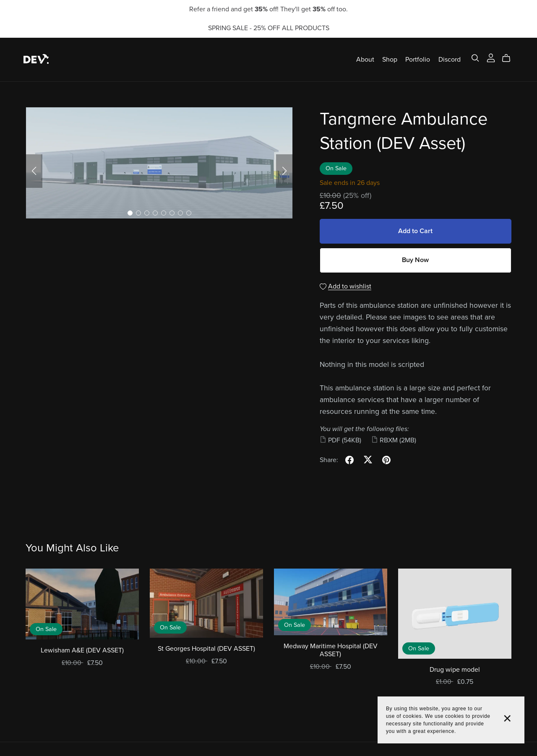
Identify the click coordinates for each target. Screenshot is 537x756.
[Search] (475, 58)
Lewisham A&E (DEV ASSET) (82, 650)
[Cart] (510, 58)
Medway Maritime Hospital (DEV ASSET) (331, 650)
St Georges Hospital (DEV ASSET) (206, 649)
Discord (450, 59)
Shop (390, 59)
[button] (34, 171)
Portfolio (418, 59)
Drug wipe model (455, 670)
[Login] (491, 57)
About (365, 59)
